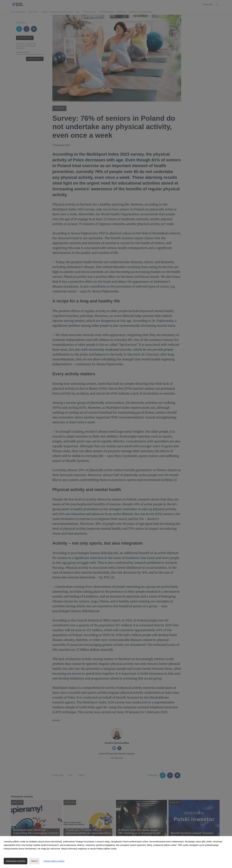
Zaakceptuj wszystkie (16, 861)
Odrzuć (34, 861)
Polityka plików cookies (54, 861)
